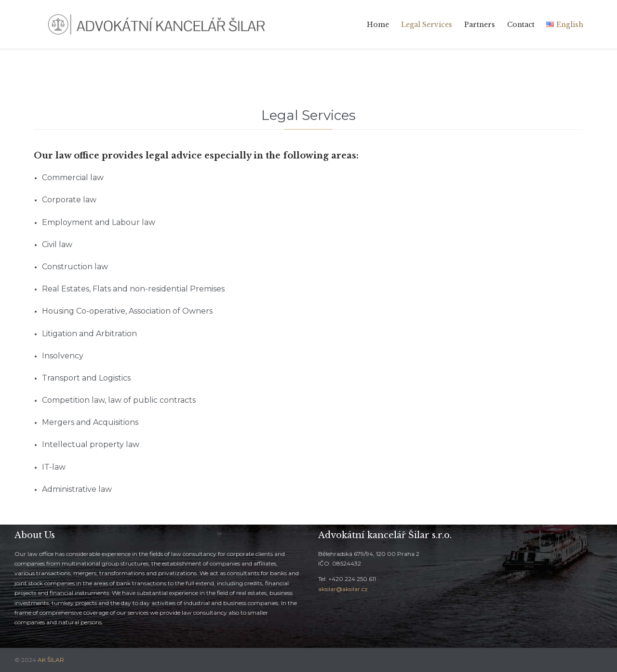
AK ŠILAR (51, 660)
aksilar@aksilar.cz (343, 589)
